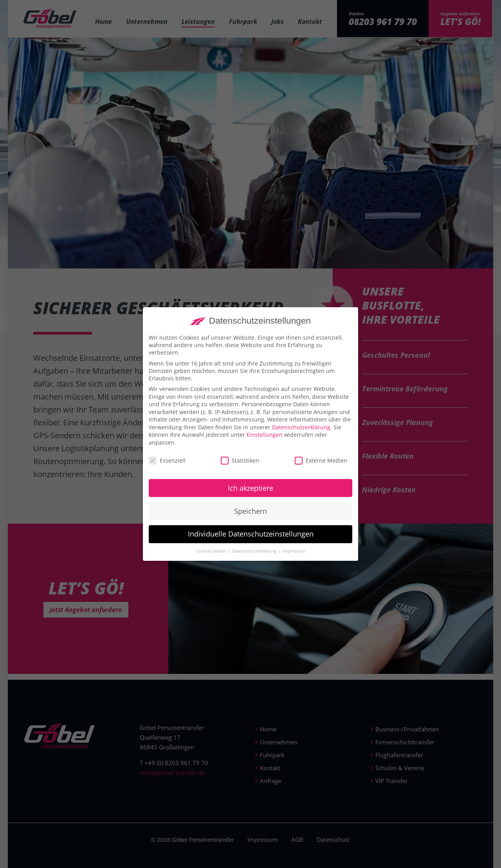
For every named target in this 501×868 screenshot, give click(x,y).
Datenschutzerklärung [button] (255, 557)
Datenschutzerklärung (301, 433)
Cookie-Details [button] (212, 557)
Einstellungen (265, 441)
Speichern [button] (250, 517)
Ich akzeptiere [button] (250, 494)
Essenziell (167, 467)
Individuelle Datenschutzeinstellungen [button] (251, 540)
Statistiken (240, 467)
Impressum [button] (294, 557)
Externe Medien (321, 467)
